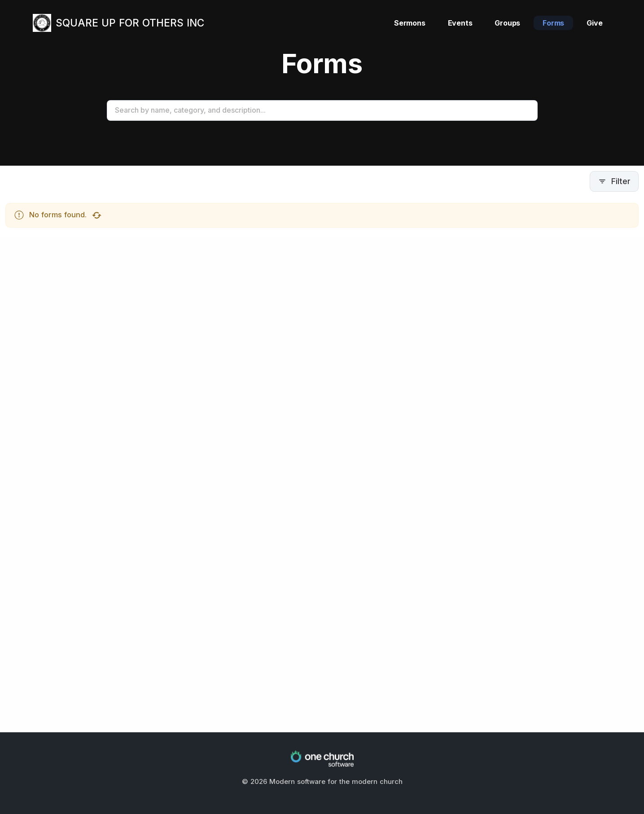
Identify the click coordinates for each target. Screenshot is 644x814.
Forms (553, 23)
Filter (614, 181)
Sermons (410, 23)
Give (594, 23)
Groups (507, 23)
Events (460, 23)
